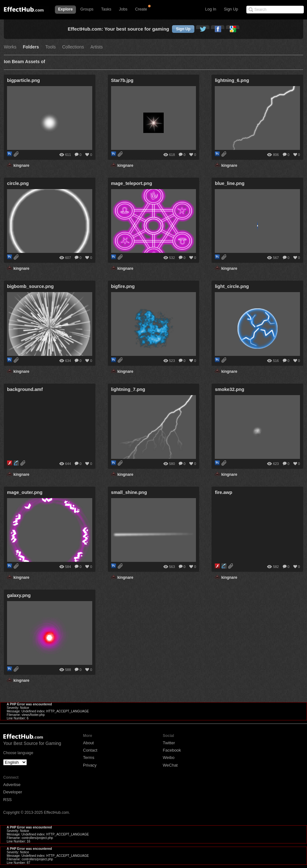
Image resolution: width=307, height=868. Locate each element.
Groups (87, 9)
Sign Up (231, 9)
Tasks (106, 9)
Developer (13, 792)
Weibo (169, 758)
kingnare (21, 166)
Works (10, 47)
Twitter (169, 743)
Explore (65, 9)
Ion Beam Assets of (24, 62)
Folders (31, 47)
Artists (97, 47)
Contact (90, 750)
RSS (7, 800)
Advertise (12, 785)
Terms (89, 758)
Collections (73, 47)
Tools (51, 47)
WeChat (170, 765)
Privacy (90, 765)
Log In (211, 9)
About (88, 743)
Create (141, 9)
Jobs (123, 9)
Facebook (172, 750)
